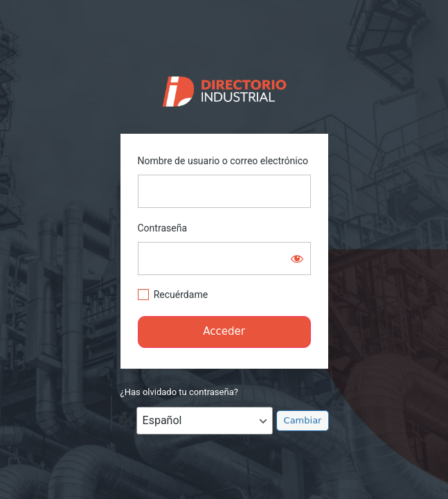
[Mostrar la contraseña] (297, 259)
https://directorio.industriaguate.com (224, 88)
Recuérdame (181, 295)
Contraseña (163, 228)
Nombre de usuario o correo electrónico (223, 161)
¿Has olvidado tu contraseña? (179, 392)
